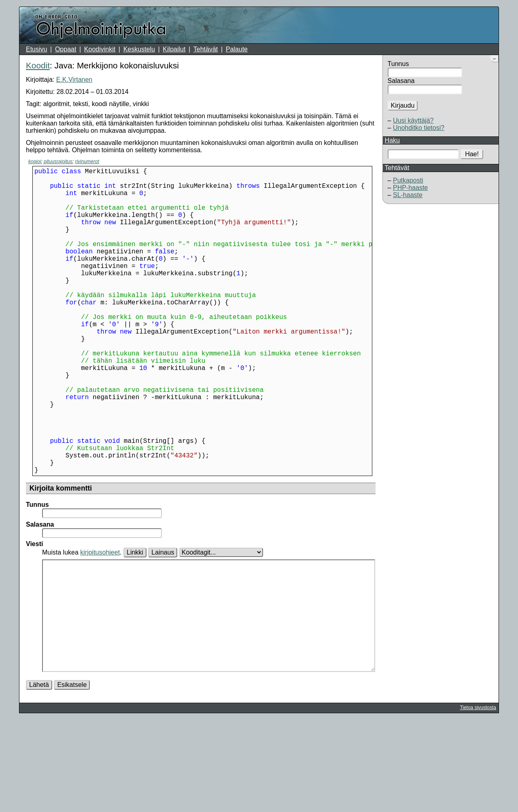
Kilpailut (174, 49)
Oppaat (66, 49)
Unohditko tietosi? (419, 128)
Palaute (237, 49)
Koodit (38, 65)
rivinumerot (87, 162)
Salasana (401, 81)
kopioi (35, 162)
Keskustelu (139, 49)
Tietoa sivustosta (478, 800)
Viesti (34, 612)
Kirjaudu (403, 105)
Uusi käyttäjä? (413, 120)
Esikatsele (72, 777)
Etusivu (36, 49)
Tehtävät (206, 49)
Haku (392, 140)
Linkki (135, 620)
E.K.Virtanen (74, 80)
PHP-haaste (410, 188)
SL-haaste (408, 195)
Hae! (472, 154)
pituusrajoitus (58, 162)
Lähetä (39, 777)
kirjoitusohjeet (100, 620)
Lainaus (163, 620)
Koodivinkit (100, 49)
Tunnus (398, 64)
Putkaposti (408, 180)
